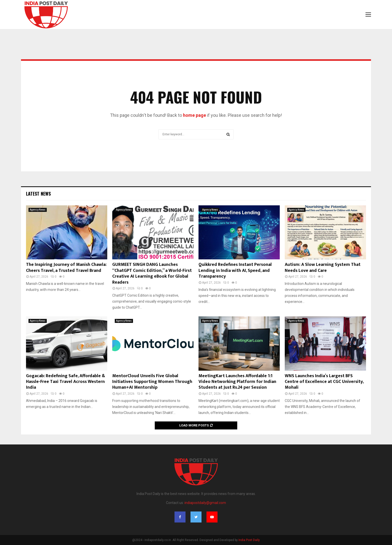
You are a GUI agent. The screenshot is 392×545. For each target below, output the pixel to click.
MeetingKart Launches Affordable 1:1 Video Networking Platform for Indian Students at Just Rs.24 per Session (237, 382)
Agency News (38, 210)
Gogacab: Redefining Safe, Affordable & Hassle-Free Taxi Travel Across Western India (65, 382)
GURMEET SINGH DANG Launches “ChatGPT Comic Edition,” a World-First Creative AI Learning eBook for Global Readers (152, 273)
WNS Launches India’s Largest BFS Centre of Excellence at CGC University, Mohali (324, 382)
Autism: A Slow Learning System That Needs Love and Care (323, 267)
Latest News (38, 194)
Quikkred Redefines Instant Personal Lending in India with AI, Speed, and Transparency (235, 270)
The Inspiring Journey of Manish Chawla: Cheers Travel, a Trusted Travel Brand (66, 267)
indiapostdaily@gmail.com (205, 503)
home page (194, 115)
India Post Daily (249, 540)
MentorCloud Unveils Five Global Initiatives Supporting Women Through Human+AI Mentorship (152, 382)
